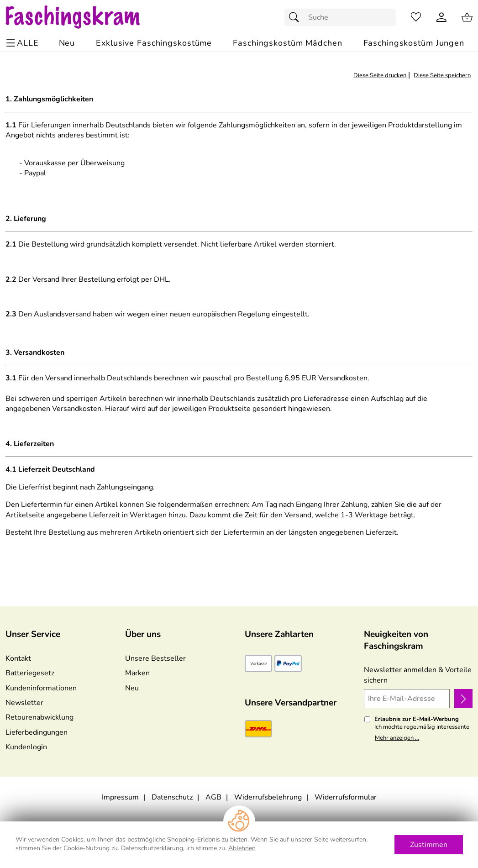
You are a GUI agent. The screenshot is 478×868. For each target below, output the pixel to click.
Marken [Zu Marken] (137, 673)
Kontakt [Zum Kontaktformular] (18, 658)
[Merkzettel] (416, 17)
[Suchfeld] (340, 17)
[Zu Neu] (67, 43)
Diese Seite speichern (442, 75)
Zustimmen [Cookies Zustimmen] (429, 845)
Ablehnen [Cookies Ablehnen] (242, 848)
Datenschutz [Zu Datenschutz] (172, 797)
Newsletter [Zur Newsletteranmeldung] (24, 703)
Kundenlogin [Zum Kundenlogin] (26, 747)
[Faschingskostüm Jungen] (414, 43)
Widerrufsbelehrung (268, 797)
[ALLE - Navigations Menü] (24, 43)
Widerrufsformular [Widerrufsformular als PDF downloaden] (346, 797)
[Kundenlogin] (441, 17)
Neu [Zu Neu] (132, 688)
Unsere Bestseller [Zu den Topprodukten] (155, 658)
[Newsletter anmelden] (463, 699)
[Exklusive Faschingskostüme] (154, 43)
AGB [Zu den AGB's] (213, 797)
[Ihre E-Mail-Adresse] (407, 699)
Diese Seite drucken (380, 75)
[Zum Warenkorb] (467, 17)
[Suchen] (296, 17)
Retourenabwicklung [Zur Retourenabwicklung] (39, 717)
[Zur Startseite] (81, 17)
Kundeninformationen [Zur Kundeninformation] (41, 688)
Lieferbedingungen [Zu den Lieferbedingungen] (37, 732)
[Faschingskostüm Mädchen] (287, 43)
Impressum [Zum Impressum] (120, 797)
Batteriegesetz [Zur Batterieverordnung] (30, 673)
